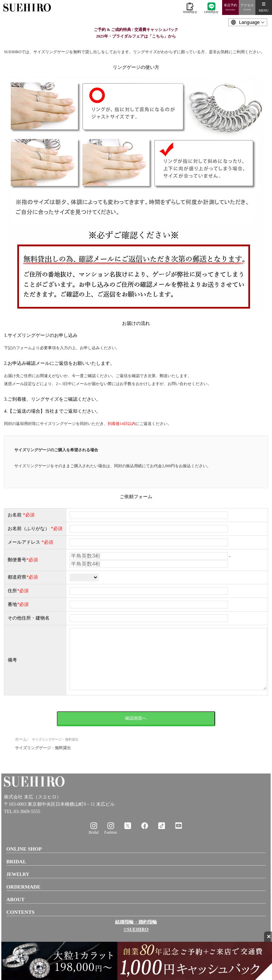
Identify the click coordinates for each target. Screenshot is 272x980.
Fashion (110, 846)
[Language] (248, 22)
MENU (264, 7)
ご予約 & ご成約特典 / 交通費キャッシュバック (136, 30)
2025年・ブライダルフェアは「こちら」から (136, 36)
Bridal (94, 846)
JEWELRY (18, 888)
